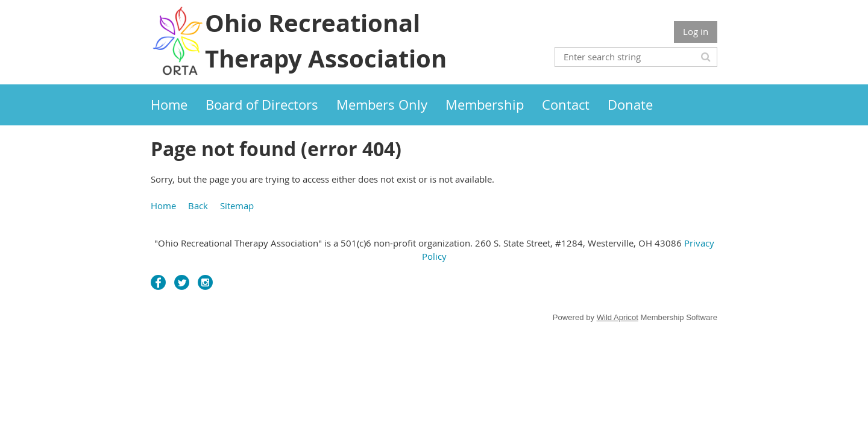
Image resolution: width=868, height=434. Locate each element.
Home (163, 206)
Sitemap (237, 206)
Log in (696, 31)
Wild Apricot (618, 317)
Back (198, 206)
